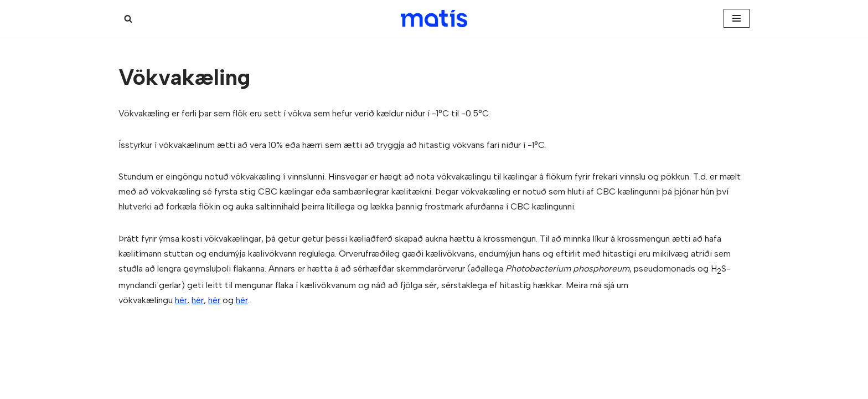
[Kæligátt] (434, 19)
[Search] (128, 19)
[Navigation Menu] (737, 18)
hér (181, 300)
